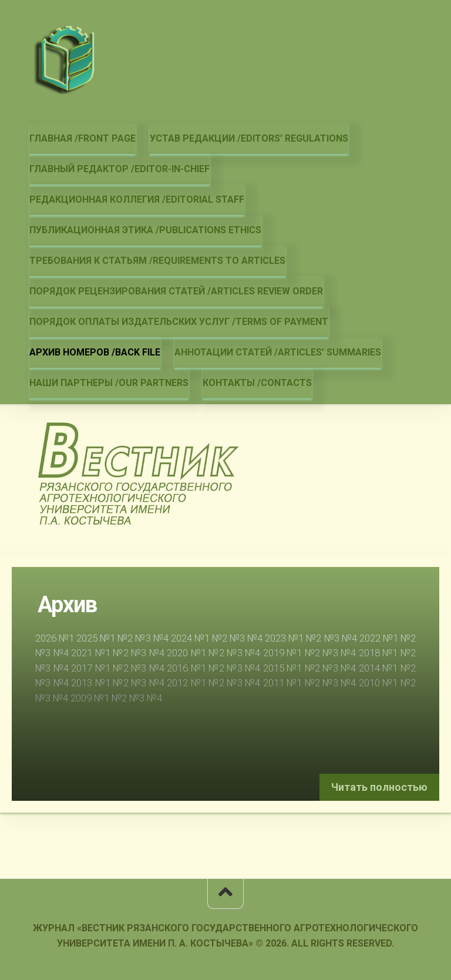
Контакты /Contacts (257, 383)
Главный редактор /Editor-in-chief (120, 169)
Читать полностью (379, 787)
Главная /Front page (83, 138)
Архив (67, 605)
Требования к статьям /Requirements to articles (157, 261)
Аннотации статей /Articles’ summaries (278, 352)
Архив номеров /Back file (95, 352)
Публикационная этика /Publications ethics (145, 230)
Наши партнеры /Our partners (109, 383)
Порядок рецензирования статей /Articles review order (176, 291)
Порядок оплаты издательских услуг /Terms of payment (179, 322)
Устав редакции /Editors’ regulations (249, 138)
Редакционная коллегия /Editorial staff (137, 199)
